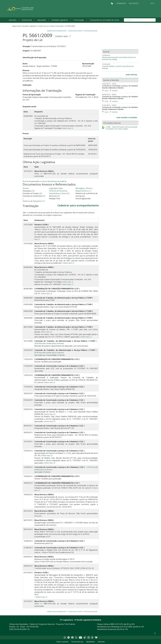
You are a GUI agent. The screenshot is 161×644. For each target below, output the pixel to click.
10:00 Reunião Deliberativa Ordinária (49, 343)
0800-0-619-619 (117, 624)
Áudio (106, 91)
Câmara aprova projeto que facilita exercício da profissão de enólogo (119, 58)
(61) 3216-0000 (126, 627)
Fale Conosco (134, 3)
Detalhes (115, 91)
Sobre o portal (62, 642)
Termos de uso (77, 642)
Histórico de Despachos (32, 201)
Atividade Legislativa (60, 20)
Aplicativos (91, 642)
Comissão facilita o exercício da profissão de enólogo (118, 67)
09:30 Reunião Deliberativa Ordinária (49, 353)
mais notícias (131, 75)
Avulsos (26, 188)
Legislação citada (56, 188)
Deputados (42, 20)
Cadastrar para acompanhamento (57, 31)
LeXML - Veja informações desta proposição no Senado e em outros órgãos (120, 128)
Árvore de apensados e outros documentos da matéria (45, 181)
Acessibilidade (121, 3)
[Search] (140, 20)
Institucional (27, 20)
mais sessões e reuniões (127, 117)
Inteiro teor (62, 36)
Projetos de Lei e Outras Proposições (51, 26)
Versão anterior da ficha (75, 31)
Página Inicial (16, 26)
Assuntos (13, 20)
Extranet (101, 642)
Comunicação (79, 20)
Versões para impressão (90, 31)
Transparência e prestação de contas (104, 20)
